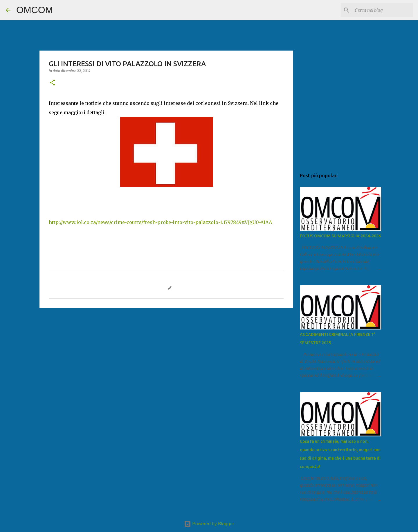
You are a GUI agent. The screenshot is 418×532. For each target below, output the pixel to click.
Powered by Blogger (209, 524)
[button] (52, 83)
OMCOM (35, 10)
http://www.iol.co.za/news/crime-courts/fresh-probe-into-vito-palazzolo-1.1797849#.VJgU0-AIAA (160, 222)
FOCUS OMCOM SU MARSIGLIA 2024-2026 (340, 236)
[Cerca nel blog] (383, 10)
